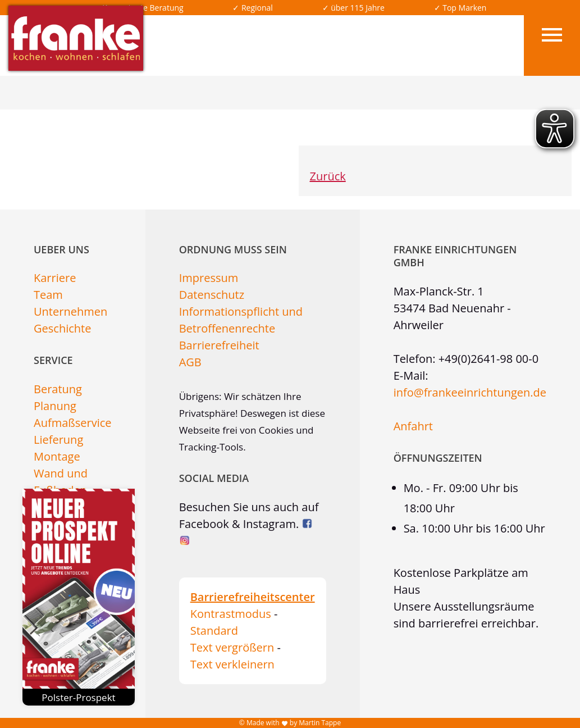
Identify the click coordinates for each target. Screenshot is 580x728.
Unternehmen (70, 311)
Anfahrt (413, 426)
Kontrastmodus (231, 614)
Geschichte (62, 328)
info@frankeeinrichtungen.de (470, 392)
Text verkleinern (232, 664)
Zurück (328, 176)
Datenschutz (212, 295)
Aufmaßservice (73, 423)
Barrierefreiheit (219, 345)
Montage (57, 456)
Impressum (209, 278)
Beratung (58, 389)
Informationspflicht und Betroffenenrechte (241, 320)
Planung (55, 406)
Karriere (55, 278)
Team (48, 295)
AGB (190, 362)
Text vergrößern (232, 647)
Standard (214, 631)
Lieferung (58, 440)
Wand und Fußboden (61, 482)
